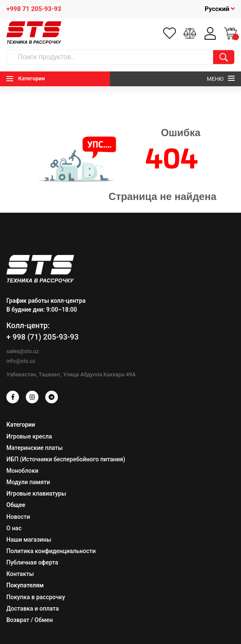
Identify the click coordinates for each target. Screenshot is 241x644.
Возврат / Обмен (30, 620)
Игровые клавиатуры (36, 493)
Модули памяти (28, 482)
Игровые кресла (29, 436)
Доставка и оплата (33, 608)
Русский (220, 9)
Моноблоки (22, 471)
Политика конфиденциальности (51, 551)
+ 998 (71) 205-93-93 (42, 337)
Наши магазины (29, 540)
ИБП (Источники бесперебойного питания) (66, 459)
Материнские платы (34, 448)
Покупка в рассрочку (36, 597)
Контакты (20, 574)
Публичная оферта (32, 562)
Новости (18, 517)
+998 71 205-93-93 (34, 9)
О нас (14, 528)
